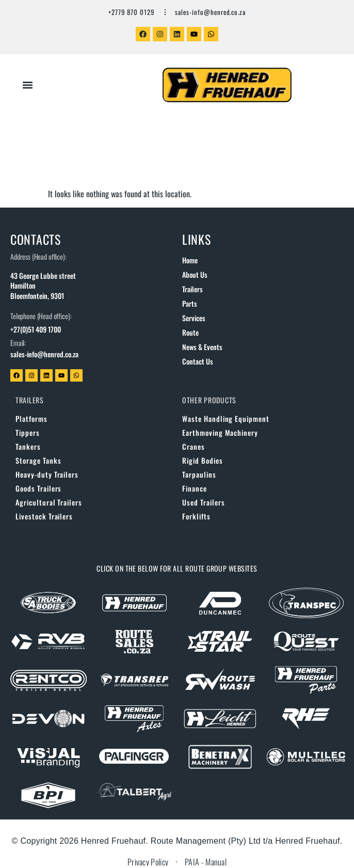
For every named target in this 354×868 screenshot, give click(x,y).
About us (195, 274)
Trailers (192, 289)
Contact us (198, 361)
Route (190, 332)
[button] (28, 85)
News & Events (202, 347)
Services (194, 318)
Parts (190, 303)
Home (190, 260)
